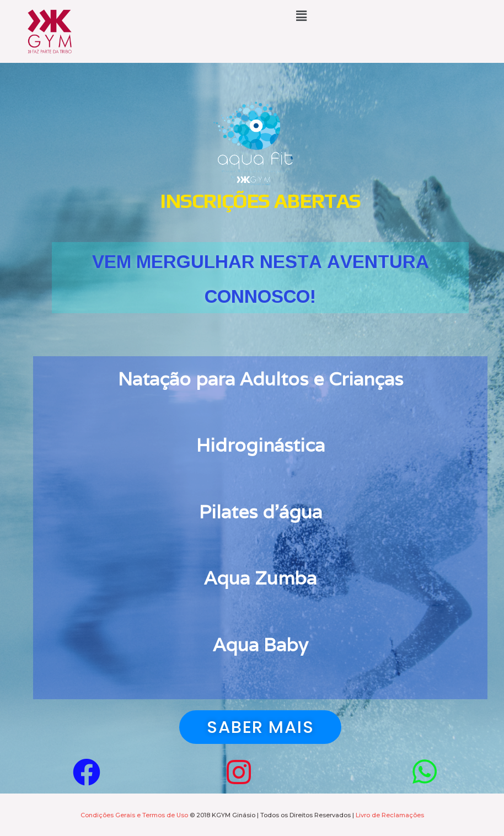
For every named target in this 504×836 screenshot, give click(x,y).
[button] (260, 727)
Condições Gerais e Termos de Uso (134, 815)
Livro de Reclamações (390, 815)
